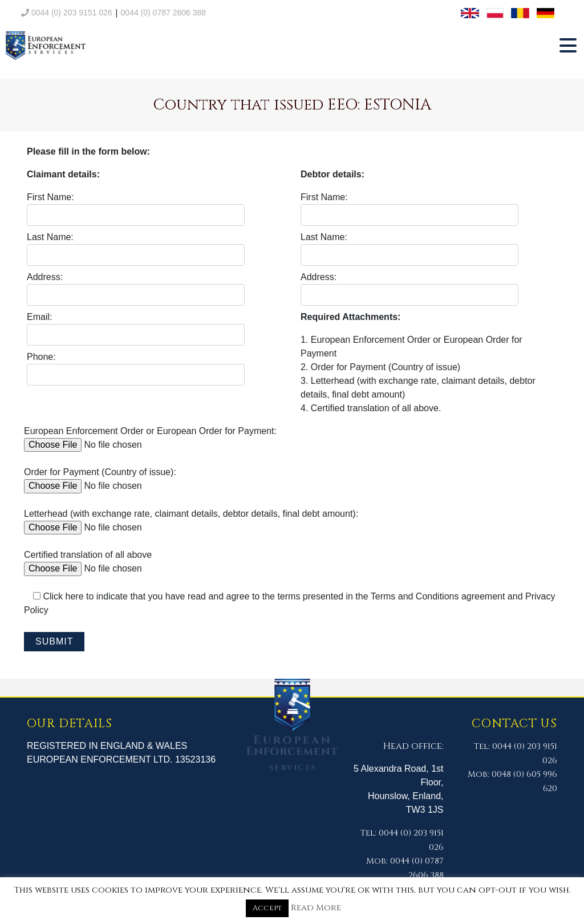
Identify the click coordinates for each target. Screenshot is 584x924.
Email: (136, 329)
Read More (316, 908)
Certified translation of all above (110, 562)
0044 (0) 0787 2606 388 (163, 13)
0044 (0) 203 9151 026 (67, 13)
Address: (136, 289)
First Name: (136, 209)
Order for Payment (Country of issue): (110, 479)
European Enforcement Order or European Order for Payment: (150, 438)
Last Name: (136, 249)
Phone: (136, 369)
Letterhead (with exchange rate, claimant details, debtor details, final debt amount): (191, 520)
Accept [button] (267, 908)
